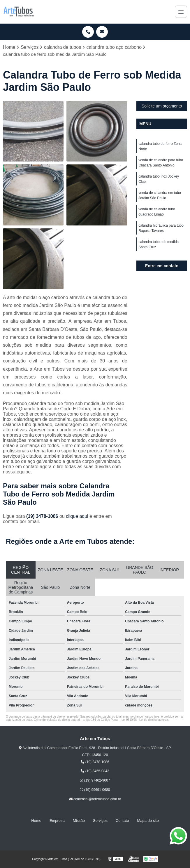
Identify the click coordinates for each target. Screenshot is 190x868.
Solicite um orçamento (162, 106)
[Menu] (181, 12)
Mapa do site (148, 821)
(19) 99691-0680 (95, 790)
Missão (79, 821)
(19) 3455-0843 (95, 771)
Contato (122, 821)
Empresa (57, 821)
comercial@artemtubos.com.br (95, 799)
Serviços (100, 821)
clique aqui (77, 516)
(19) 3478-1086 (43, 516)
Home (36, 821)
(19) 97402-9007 (95, 780)
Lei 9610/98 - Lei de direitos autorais (145, 720)
